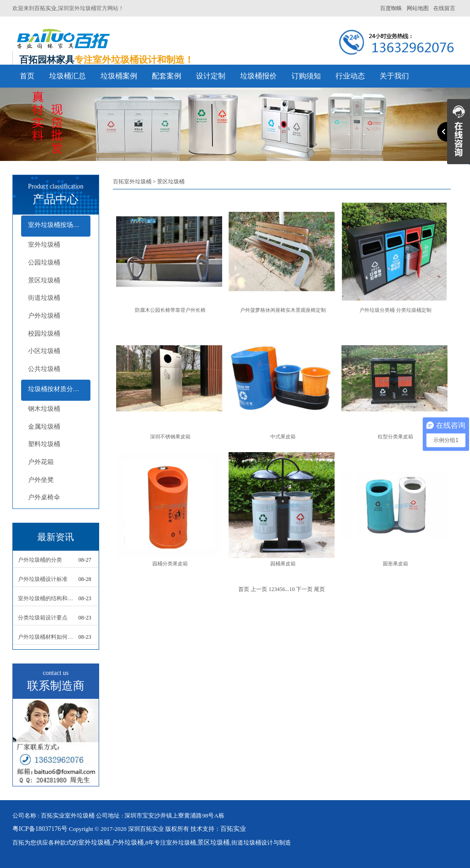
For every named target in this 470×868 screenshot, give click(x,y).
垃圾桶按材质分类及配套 (59, 389)
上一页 (259, 589)
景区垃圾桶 (44, 280)
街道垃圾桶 (44, 298)
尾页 (319, 589)
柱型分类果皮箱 (395, 437)
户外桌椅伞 (44, 497)
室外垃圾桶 (44, 245)
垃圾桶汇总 (67, 76)
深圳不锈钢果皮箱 (170, 437)
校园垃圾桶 (44, 334)
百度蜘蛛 (391, 8)
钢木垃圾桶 (44, 409)
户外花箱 (41, 462)
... (287, 589)
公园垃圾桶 (44, 263)
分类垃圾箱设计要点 (43, 618)
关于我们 (394, 76)
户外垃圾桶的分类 (40, 560)
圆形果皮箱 (395, 564)
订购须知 (306, 76)
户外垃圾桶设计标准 (43, 579)
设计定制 (211, 76)
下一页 (304, 589)
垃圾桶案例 (119, 76)
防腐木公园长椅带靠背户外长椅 (170, 310)
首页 (27, 76)
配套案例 (167, 76)
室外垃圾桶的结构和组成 (48, 598)
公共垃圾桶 (44, 369)
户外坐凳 (41, 480)
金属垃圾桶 (44, 427)
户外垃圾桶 (44, 316)
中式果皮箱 (283, 437)
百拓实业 (45, 8)
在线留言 (444, 8)
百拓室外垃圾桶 (132, 182)
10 (292, 589)
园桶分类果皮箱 (170, 564)
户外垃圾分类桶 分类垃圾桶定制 (395, 310)
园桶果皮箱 (283, 564)
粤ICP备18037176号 (40, 829)
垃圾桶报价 (258, 76)
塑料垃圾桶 (44, 444)
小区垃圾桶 (44, 351)
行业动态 (350, 76)
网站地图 (418, 8)
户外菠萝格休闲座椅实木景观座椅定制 (283, 310)
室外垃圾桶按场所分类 (59, 225)
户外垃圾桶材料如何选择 (48, 637)
